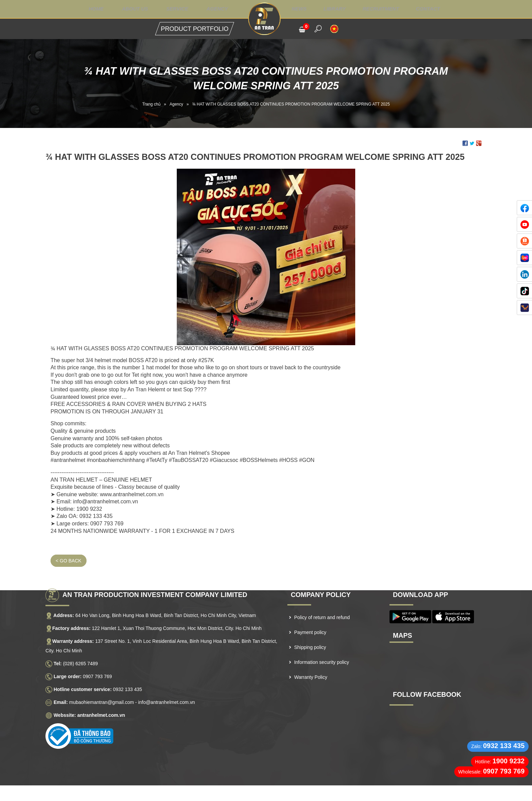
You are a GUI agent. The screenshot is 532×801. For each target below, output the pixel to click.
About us (129, 9)
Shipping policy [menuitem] (310, 632)
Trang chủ (151, 104)
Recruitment (386, 9)
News (302, 9)
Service (174, 9)
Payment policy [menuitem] (310, 617)
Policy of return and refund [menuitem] (322, 602)
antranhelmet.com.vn (101, 700)
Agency (216, 9)
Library (338, 9)
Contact (436, 9)
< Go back (69, 545)
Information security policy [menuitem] (322, 647)
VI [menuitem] (334, 29)
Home (88, 9)
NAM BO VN (257, 794)
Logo (266, 19)
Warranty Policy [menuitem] (311, 662)
